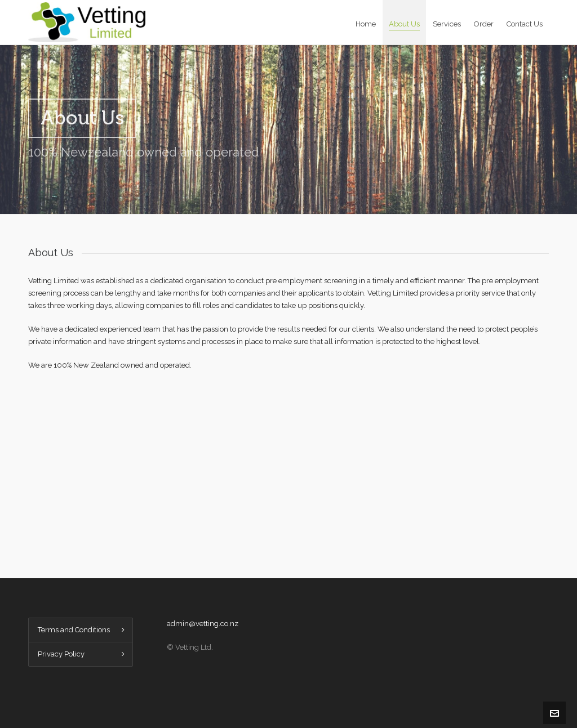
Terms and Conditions (74, 630)
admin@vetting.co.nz (203, 624)
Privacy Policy (61, 654)
